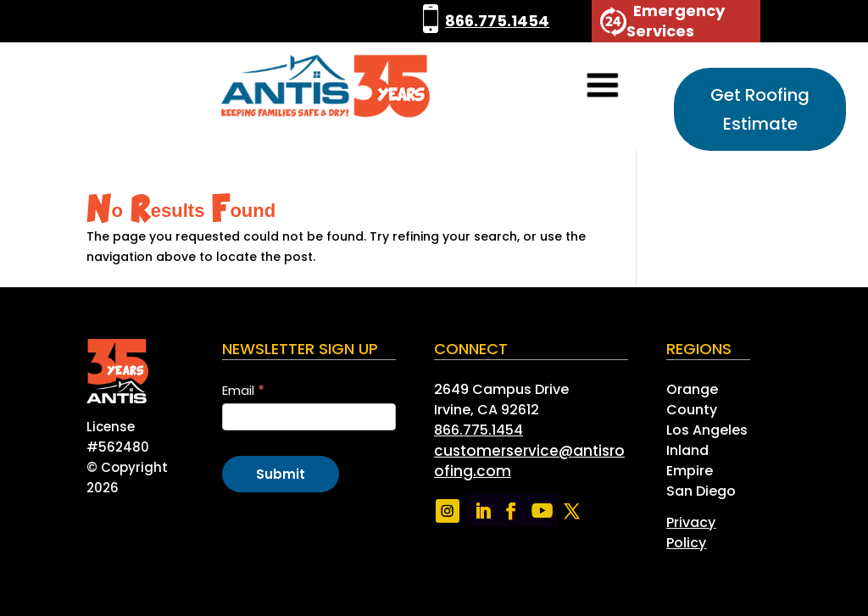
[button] (579, 87)
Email (243, 390)
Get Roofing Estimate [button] (760, 109)
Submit (281, 474)
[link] (431, 21)
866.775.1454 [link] (497, 21)
